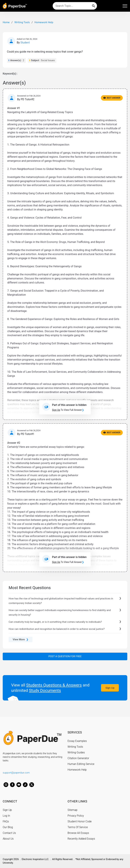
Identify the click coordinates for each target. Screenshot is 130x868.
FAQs (6, 821)
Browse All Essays (78, 833)
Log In (6, 816)
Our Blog (8, 827)
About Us (8, 839)
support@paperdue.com (16, 773)
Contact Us (9, 833)
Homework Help (77, 770)
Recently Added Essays (81, 839)
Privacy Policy (76, 816)
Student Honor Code (80, 821)
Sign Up (110, 688)
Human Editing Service (81, 764)
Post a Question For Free (65, 656)
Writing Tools (75, 747)
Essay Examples (77, 741)
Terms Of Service (78, 827)
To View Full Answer (68, 410)
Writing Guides (76, 752)
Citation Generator (78, 758)
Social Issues (48, 60)
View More (21, 639)
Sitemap (72, 810)
